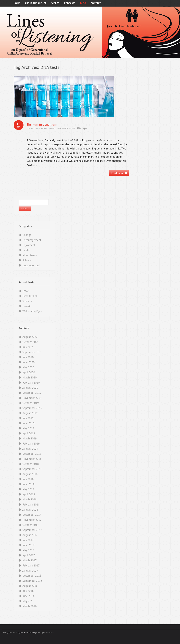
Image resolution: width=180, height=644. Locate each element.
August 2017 (30, 535)
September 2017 (32, 530)
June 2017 (29, 545)
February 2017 (31, 565)
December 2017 (32, 515)
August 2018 (30, 474)
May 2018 (28, 489)
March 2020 (30, 377)
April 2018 (29, 494)
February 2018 (31, 505)
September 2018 (32, 469)
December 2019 (32, 393)
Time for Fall (30, 296)
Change (30, 128)
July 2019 (28, 418)
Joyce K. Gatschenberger (27, 632)
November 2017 (32, 520)
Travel (26, 291)
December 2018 (32, 454)
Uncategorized (31, 265)
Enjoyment (29, 245)
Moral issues (62, 128)
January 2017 (30, 571)
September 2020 (32, 352)
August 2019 (30, 413)
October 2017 (31, 525)
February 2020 (31, 383)
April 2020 (29, 372)
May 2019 (28, 428)
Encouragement (41, 128)
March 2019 (30, 438)
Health (52, 128)
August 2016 (30, 586)
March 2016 (30, 606)
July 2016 (28, 591)
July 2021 (28, 347)
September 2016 (32, 581)
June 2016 (29, 596)
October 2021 (31, 342)
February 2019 (31, 444)
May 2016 (28, 601)
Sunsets (27, 301)
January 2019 (30, 449)
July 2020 (28, 357)
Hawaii (27, 306)
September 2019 (32, 408)
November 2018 (32, 459)
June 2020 (29, 362)
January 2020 (30, 388)
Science (72, 128)
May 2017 (28, 550)
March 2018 (30, 499)
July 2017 (28, 540)
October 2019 (31, 403)
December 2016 (32, 576)
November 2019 (32, 398)
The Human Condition (41, 124)
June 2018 (29, 484)
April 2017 (29, 555)
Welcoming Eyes (32, 311)
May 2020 (28, 367)
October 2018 (31, 464)
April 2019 (29, 433)
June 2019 (29, 423)
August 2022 (30, 337)
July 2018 (28, 479)
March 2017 (30, 560)
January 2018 (30, 510)
